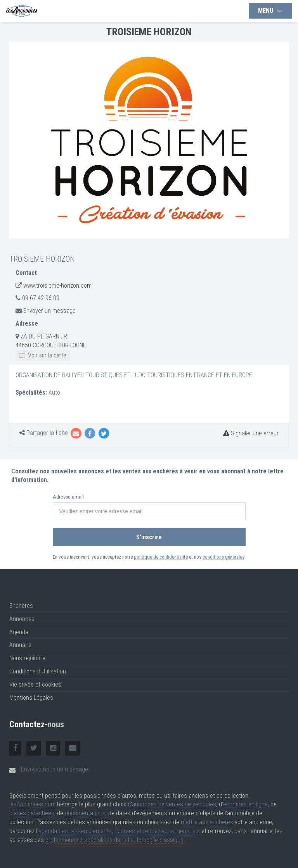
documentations (85, 813)
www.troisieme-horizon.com (57, 286)
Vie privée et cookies (35, 684)
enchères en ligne (245, 804)
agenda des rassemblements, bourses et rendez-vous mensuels (119, 831)
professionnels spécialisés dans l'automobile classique (114, 840)
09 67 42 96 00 (41, 298)
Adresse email (68, 497)
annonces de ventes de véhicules (174, 804)
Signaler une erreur (251, 433)
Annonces (22, 619)
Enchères (21, 606)
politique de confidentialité (161, 557)
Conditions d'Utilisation (38, 671)
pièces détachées (32, 813)
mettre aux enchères (207, 822)
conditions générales (223, 557)
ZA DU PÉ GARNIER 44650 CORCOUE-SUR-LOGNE (51, 346)
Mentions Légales (31, 698)
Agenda (19, 632)
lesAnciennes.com (32, 804)
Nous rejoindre (27, 658)
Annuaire (20, 645)
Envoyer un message (49, 311)
